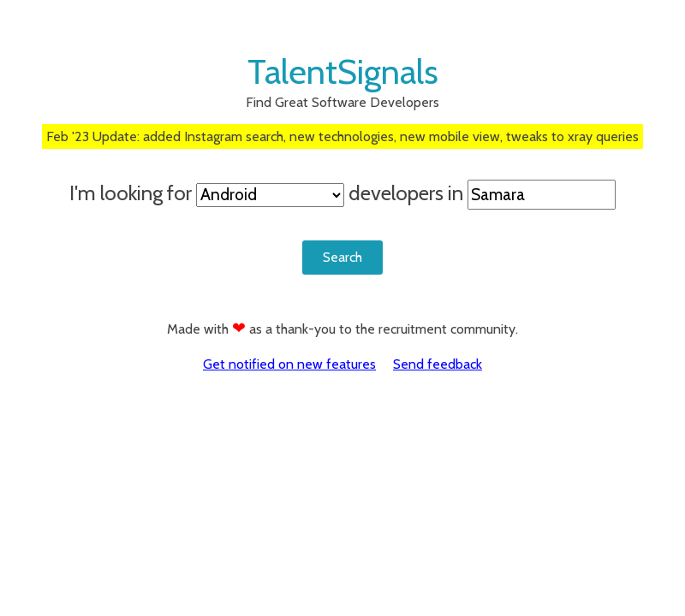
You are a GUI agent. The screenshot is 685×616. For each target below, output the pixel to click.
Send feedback (438, 364)
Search (342, 257)
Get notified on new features (289, 364)
